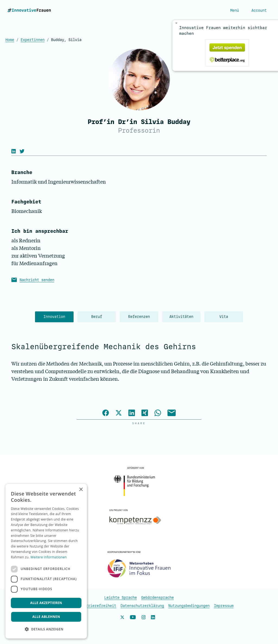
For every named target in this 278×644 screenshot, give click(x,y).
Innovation (54, 317)
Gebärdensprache (157, 598)
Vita (224, 317)
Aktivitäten (181, 317)
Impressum (224, 606)
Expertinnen (33, 40)
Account (259, 10)
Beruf (97, 317)
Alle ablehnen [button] (46, 617)
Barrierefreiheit (99, 606)
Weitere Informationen (49, 557)
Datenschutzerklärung (142, 606)
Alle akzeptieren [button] (46, 603)
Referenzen (139, 317)
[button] (46, 629)
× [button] (81, 490)
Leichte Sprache (121, 598)
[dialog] (46, 561)
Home (10, 40)
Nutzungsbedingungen (189, 606)
